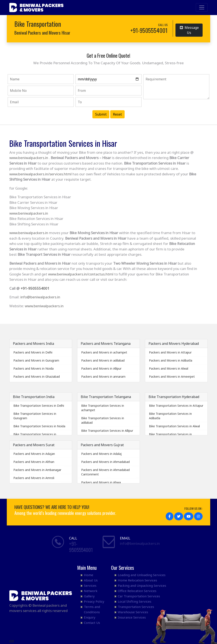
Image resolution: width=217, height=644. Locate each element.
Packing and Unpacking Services (142, 585)
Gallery (89, 596)
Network (91, 591)
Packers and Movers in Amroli (34, 478)
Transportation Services (136, 607)
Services (90, 585)
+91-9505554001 (35, 288)
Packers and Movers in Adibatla (171, 360)
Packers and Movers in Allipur (101, 368)
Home (89, 575)
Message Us (189, 30)
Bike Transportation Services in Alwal (174, 426)
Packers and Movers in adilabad (103, 360)
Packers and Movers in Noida (33, 368)
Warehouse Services (133, 612)
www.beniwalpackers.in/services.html (40, 174)
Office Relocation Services (137, 591)
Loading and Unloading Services (142, 575)
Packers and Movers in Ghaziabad (37, 376)
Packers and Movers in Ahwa (101, 482)
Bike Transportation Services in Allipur (107, 431)
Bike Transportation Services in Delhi (39, 406)
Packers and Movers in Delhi (33, 352)
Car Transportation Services (139, 596)
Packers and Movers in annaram (103, 376)
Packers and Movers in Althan (34, 462)
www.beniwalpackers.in (29, 158)
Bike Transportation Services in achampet (103, 408)
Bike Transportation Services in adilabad (103, 420)
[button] (170, 516)
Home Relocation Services (137, 580)
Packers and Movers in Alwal (169, 368)
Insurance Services (132, 617)
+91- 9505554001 (81, 547)
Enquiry (90, 617)
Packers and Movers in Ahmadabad (105, 462)
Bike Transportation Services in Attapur (176, 406)
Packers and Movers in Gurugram (36, 360)
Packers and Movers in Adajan (34, 454)
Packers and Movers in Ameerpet (172, 376)
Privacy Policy (94, 601)
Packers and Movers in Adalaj (101, 454)
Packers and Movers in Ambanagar (37, 470)
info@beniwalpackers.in (40, 297)
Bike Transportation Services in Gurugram (35, 416)
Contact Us (92, 623)
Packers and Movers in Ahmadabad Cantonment (105, 472)
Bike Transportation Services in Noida (39, 426)
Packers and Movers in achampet (104, 352)
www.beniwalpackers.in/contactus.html (81, 274)
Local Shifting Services (135, 601)
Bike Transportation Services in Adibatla (170, 416)
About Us (91, 580)
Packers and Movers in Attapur (170, 352)
